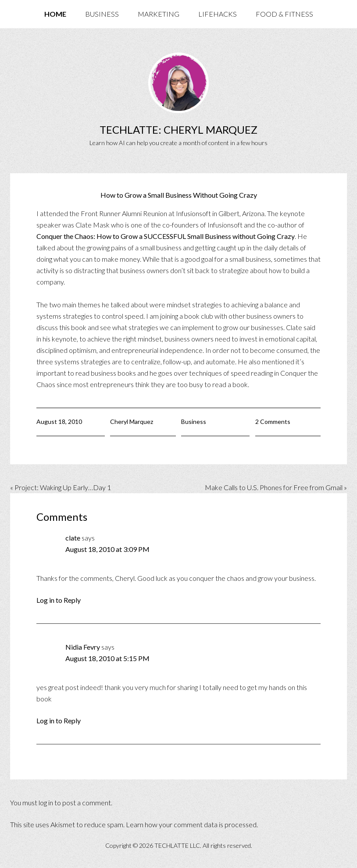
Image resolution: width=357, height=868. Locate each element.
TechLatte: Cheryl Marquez (178, 130)
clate (73, 538)
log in (46, 802)
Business (194, 422)
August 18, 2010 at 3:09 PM (107, 549)
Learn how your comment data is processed (191, 824)
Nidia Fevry (83, 647)
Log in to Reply (59, 600)
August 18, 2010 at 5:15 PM (107, 658)
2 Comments (273, 422)
